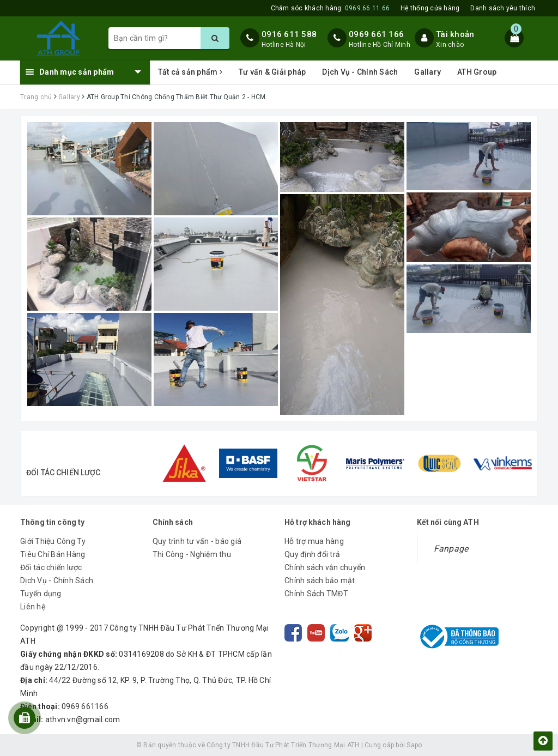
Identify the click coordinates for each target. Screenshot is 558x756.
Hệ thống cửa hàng (430, 8)
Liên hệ (33, 607)
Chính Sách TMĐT (316, 594)
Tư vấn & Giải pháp (272, 72)
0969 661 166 (376, 34)
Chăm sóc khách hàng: (330, 8)
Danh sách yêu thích (503, 8)
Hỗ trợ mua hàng (314, 541)
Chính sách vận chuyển (325, 567)
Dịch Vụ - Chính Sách (360, 72)
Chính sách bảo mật (320, 580)
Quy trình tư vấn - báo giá (197, 541)
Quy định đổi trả (312, 554)
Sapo (414, 745)
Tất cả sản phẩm (190, 72)
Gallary (427, 72)
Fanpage (451, 549)
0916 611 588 (289, 34)
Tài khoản (455, 34)
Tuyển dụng (41, 594)
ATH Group (477, 72)
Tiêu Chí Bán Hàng (53, 554)
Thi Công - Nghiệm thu (192, 554)
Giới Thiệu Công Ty (53, 541)
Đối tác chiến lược (51, 567)
